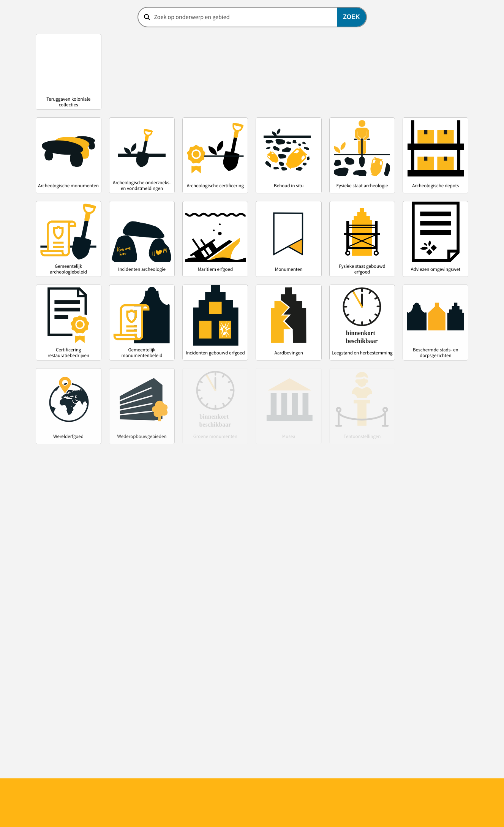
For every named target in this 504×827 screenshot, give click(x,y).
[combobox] (252, 17)
